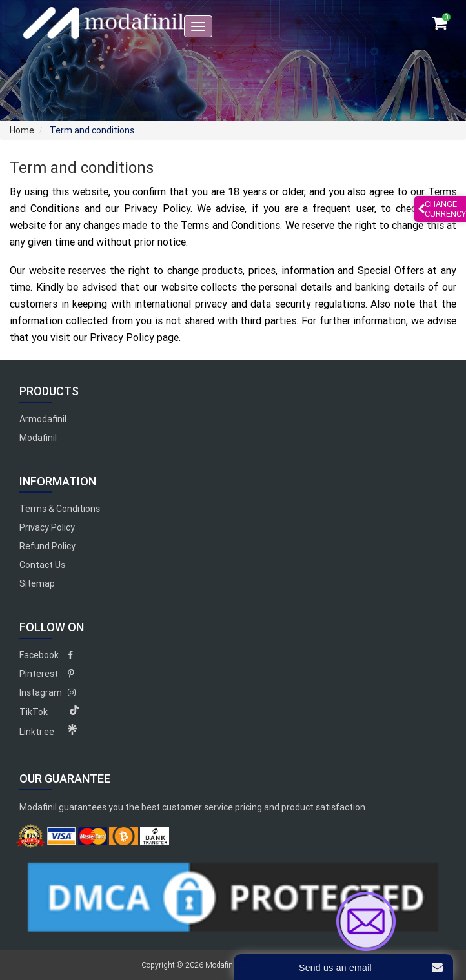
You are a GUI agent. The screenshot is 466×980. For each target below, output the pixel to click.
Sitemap (37, 583)
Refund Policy (47, 546)
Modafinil (38, 438)
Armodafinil (43, 419)
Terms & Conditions (60, 509)
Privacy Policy (47, 527)
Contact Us (42, 565)
